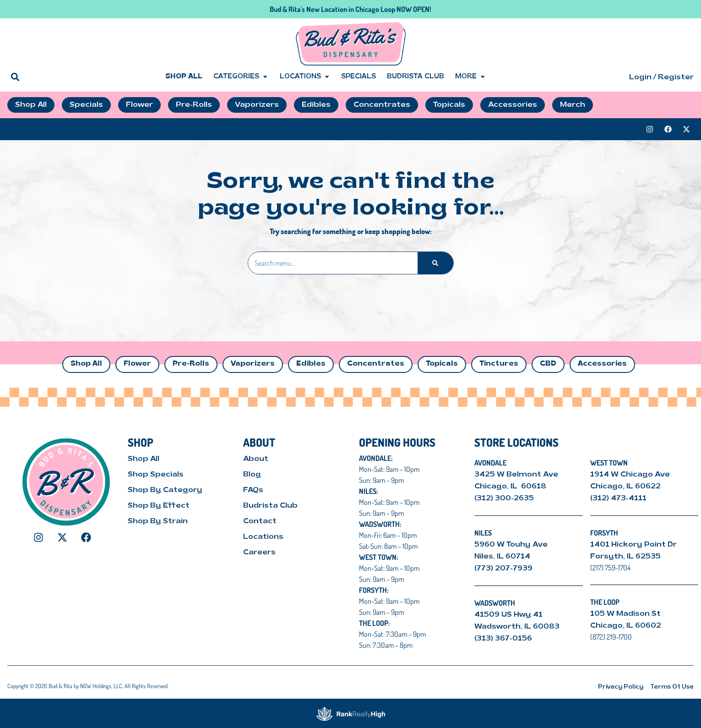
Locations (305, 77)
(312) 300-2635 (504, 498)
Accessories (602, 364)
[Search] (435, 263)
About (256, 459)
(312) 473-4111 (618, 498)
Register (676, 77)
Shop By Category (165, 490)
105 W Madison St (625, 614)
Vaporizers (253, 364)
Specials (359, 77)
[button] (15, 77)
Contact (260, 521)
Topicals (442, 364)
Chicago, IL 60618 (511, 487)
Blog (252, 475)
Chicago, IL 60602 (626, 626)
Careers (259, 553)
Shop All (184, 77)
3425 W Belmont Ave (517, 475)
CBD (548, 364)
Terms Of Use (672, 687)
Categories (241, 77)
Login (640, 77)
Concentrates (376, 364)
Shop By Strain (158, 521)
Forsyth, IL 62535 (625, 557)
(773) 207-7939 (503, 569)
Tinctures (499, 364)
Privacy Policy (621, 687)
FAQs (253, 490)
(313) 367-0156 (503, 639)
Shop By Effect (159, 506)
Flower (137, 364)
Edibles (311, 364)
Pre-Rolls (191, 364)
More (470, 77)
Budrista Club (416, 77)
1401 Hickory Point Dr (633, 545)
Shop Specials (156, 475)
